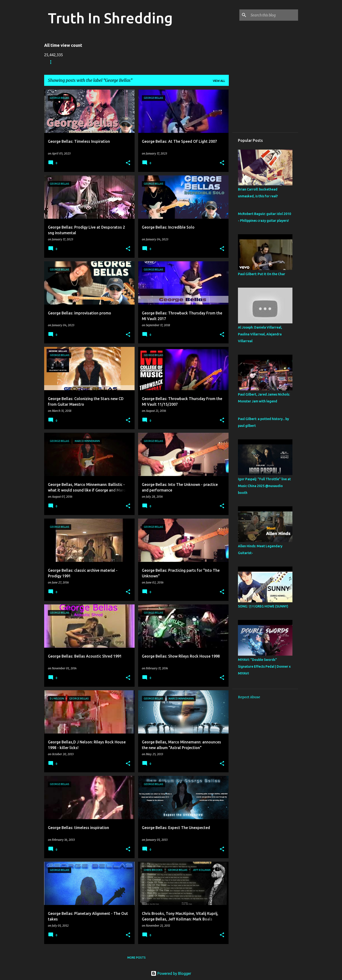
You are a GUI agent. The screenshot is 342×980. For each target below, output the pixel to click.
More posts (136, 958)
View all (219, 81)
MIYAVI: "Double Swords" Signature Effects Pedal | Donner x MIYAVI (264, 667)
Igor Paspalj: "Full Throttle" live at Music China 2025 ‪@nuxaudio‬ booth (264, 486)
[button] (128, 163)
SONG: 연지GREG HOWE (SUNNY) (263, 606)
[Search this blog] (273, 15)
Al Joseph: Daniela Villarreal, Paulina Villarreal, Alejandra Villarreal (260, 334)
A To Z (128, 62)
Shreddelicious (100, 62)
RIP (146, 62)
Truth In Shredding (110, 18)
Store (72, 62)
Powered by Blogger (171, 973)
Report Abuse (249, 697)
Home (52, 62)
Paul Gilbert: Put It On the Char (262, 274)
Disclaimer (167, 62)
